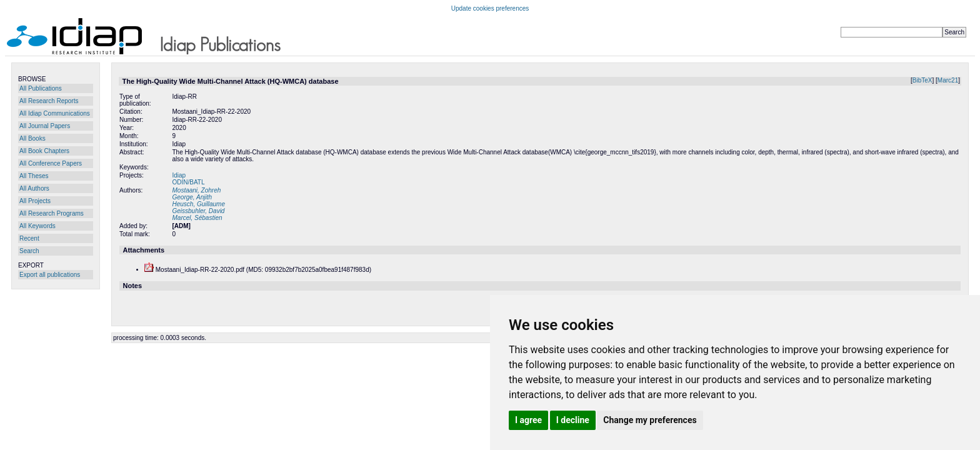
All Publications (41, 88)
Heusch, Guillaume (198, 204)
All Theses (34, 176)
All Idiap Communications (55, 113)
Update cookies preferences (490, 8)
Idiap (179, 175)
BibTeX (922, 80)
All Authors (34, 188)
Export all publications (50, 275)
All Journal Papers (45, 126)
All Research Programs (52, 213)
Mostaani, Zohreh (196, 190)
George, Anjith (192, 197)
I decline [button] (573, 420)
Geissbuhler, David (198, 211)
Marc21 (948, 80)
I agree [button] (528, 420)
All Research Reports (49, 101)
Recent (29, 238)
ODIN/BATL (188, 182)
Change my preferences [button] (650, 420)
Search (29, 251)
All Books (32, 138)
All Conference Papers (51, 163)
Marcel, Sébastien (197, 218)
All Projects (35, 201)
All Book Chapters (44, 151)
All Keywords (37, 226)
